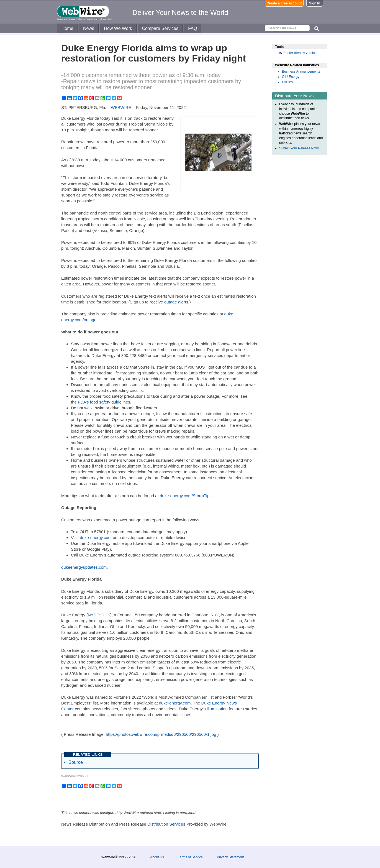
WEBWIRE (121, 107)
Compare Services (160, 28)
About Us (157, 857)
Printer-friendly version (300, 53)
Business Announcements (301, 72)
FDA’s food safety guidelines (104, 402)
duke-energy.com (96, 538)
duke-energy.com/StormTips (186, 496)
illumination (217, 709)
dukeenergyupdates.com (84, 567)
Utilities (287, 82)
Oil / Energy (291, 77)
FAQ (192, 28)
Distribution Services (166, 824)
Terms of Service (190, 857)
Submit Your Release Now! (299, 148)
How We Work (118, 28)
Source (76, 762)
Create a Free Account (284, 3)
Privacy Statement (230, 857)
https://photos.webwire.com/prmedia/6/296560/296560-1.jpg (161, 734)
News (89, 28)
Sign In (315, 3)
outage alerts (176, 302)
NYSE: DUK (99, 615)
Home (67, 28)
